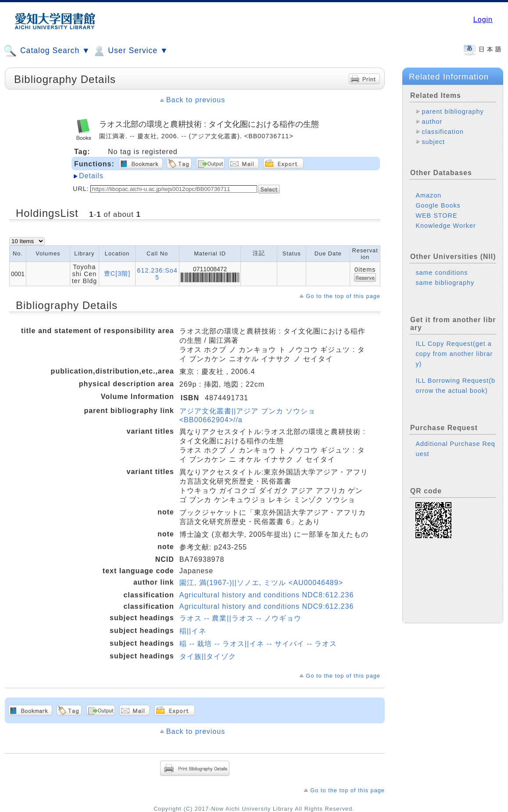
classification (443, 132)
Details (91, 176)
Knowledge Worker (445, 226)
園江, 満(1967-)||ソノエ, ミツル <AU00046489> (261, 583)
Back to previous (196, 100)
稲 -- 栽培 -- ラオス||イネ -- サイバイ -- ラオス (258, 644)
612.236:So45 (157, 274)
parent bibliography (453, 111)
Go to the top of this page (343, 296)
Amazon (428, 195)
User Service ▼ (130, 51)
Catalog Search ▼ (47, 51)
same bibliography (445, 283)
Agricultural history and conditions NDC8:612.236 (267, 595)
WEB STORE (436, 216)
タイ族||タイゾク (208, 656)
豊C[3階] (117, 273)
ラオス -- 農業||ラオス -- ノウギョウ (240, 618)
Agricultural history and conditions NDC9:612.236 (267, 606)
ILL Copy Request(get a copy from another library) (454, 354)
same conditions (442, 273)
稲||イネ (193, 631)
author (432, 122)
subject (433, 142)
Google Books (438, 205)
